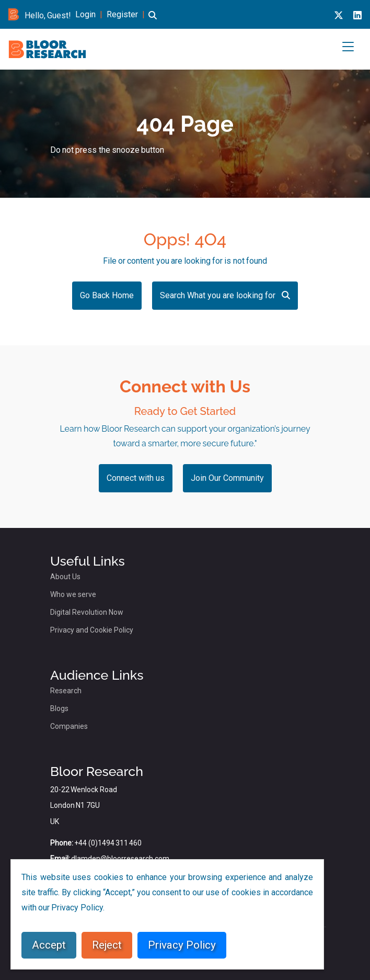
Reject (107, 945)
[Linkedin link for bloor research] (357, 15)
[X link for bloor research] (339, 15)
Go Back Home (107, 295)
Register (122, 14)
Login (85, 14)
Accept (49, 945)
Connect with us (136, 478)
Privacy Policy (182, 945)
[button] (153, 21)
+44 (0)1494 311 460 (108, 843)
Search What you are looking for (225, 295)
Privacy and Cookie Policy (92, 630)
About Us (65, 577)
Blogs (59, 708)
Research (66, 691)
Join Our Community (227, 478)
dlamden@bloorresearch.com (120, 859)
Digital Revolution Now (87, 612)
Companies (69, 726)
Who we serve (73, 594)
